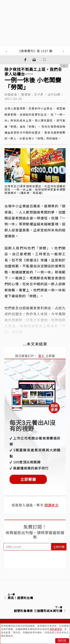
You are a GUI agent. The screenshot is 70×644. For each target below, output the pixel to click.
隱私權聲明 (56, 629)
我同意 (62, 641)
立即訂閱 (59, 547)
